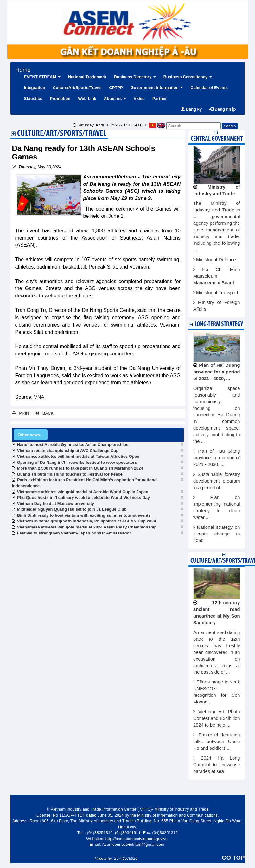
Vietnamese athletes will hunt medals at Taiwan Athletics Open (78, 456)
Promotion (60, 98)
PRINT (22, 413)
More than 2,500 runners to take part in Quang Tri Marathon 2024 (80, 468)
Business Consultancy (188, 77)
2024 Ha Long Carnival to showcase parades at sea (217, 765)
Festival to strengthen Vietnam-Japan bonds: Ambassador (74, 533)
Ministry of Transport (217, 293)
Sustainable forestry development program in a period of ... (217, 481)
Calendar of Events (209, 88)
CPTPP (116, 88)
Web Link (87, 98)
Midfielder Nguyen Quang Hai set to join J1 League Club (72, 509)
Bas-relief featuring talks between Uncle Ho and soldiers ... (217, 742)
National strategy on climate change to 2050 (217, 534)
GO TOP (233, 858)
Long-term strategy (219, 324)
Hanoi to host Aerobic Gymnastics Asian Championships (73, 445)
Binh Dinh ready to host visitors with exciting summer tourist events (84, 515)
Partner (160, 98)
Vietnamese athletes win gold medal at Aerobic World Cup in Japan (83, 492)
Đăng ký (191, 109)
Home (23, 69)
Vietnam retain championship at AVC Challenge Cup (68, 451)
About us (115, 98)
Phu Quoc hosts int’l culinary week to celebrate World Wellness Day (83, 498)
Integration (35, 88)
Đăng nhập (223, 109)
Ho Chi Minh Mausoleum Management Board (217, 276)
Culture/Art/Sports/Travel (77, 88)
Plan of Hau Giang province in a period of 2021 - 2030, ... (217, 458)
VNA (39, 397)
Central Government (217, 139)
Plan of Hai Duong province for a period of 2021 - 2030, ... (217, 372)
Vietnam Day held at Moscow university (56, 504)
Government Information (157, 88)
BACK (43, 413)
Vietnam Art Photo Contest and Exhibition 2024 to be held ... (217, 718)
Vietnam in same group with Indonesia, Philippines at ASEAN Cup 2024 (86, 521)
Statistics (33, 98)
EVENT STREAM (42, 77)
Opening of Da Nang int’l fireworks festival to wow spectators (77, 462)
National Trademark (87, 77)
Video (139, 98)
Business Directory (135, 77)
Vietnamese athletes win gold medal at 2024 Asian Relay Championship (87, 527)
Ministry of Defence (216, 260)
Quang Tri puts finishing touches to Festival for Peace (70, 474)
